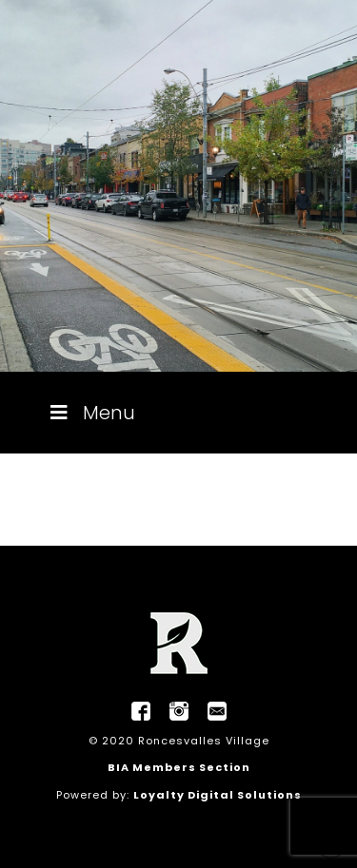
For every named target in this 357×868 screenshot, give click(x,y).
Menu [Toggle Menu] (91, 413)
